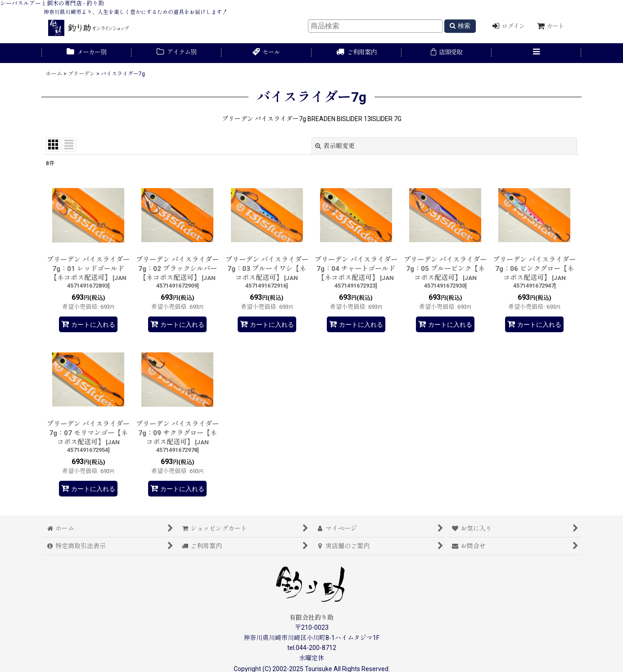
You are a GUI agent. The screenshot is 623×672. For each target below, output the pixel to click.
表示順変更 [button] (335, 146)
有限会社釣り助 (311, 618)
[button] (537, 53)
